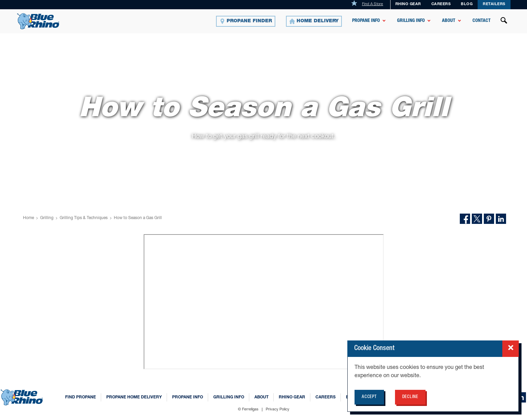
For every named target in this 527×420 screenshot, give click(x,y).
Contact (482, 21)
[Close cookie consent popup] (511, 349)
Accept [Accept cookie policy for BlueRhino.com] (369, 397)
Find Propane (81, 397)
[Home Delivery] (314, 21)
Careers (441, 4)
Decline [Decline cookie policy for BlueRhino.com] (410, 397)
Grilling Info (411, 21)
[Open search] (504, 21)
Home (28, 218)
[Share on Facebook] (465, 219)
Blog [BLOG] (467, 4)
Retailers (494, 4)
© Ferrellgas (248, 410)
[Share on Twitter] (477, 219)
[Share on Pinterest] (489, 219)
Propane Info (366, 21)
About (449, 21)
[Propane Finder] (246, 21)
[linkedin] (521, 397)
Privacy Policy (278, 410)
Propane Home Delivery (134, 397)
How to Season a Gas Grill (138, 218)
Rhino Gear (408, 4)
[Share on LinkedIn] (501, 219)
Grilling (47, 218)
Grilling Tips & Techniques (84, 218)
